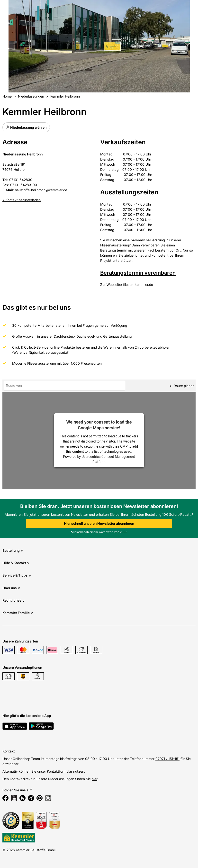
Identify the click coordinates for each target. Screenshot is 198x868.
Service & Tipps (17, 575)
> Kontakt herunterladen (22, 200)
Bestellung (13, 550)
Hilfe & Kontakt (16, 563)
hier (94, 779)
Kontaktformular (60, 771)
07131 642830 (21, 180)
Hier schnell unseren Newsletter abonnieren (99, 523)
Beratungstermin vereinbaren (138, 273)
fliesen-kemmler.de (138, 285)
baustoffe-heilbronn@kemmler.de (41, 190)
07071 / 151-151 (167, 759)
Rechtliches (13, 600)
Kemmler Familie (18, 613)
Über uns (11, 588)
